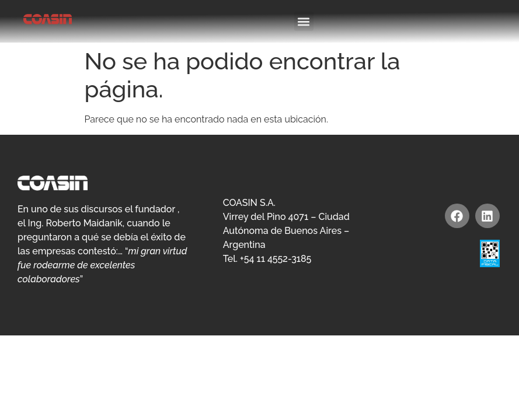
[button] (304, 21)
